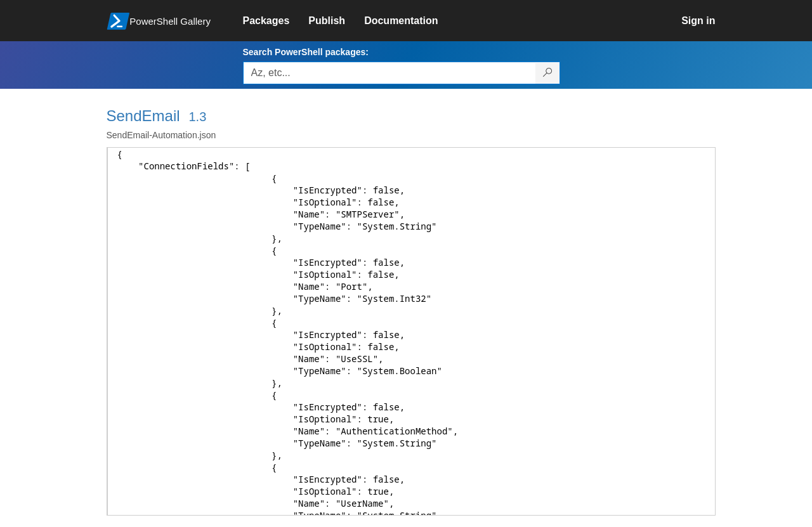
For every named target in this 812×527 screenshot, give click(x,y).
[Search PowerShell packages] (548, 73)
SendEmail (143, 116)
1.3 (197, 117)
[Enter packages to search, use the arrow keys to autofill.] (390, 73)
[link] (276, 21)
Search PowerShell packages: (306, 52)
